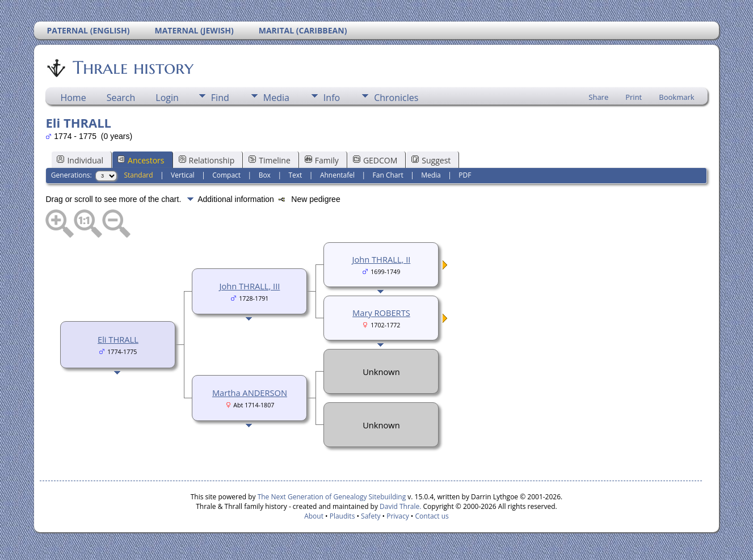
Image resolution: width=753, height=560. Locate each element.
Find (220, 98)
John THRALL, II (382, 259)
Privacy (398, 516)
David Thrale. (399, 506)
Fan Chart (388, 175)
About (314, 516)
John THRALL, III (249, 286)
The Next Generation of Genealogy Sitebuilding (332, 497)
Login (167, 98)
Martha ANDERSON (250, 393)
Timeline (270, 160)
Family (322, 160)
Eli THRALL (118, 339)
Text (295, 175)
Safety (371, 516)
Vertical (183, 175)
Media (276, 98)
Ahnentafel (337, 175)
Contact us (432, 516)
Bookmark (676, 97)
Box (265, 175)
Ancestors (141, 160)
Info (332, 98)
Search (121, 98)
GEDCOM (375, 160)
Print (634, 97)
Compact (226, 175)
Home (73, 98)
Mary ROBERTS (381, 313)
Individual (80, 160)
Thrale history (132, 68)
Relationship (207, 160)
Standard (138, 175)
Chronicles (396, 98)
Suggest (431, 160)
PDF (465, 175)
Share (598, 97)
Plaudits (342, 516)
